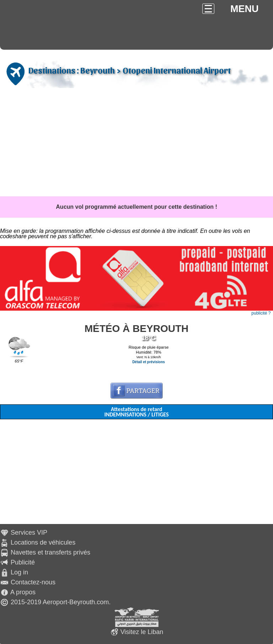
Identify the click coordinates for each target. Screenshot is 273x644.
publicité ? (261, 313)
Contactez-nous (33, 582)
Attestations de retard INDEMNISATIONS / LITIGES (136, 412)
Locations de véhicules (43, 542)
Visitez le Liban (142, 632)
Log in (19, 572)
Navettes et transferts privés (50, 552)
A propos (23, 592)
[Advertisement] (136, 143)
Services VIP (29, 533)
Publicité (23, 562)
